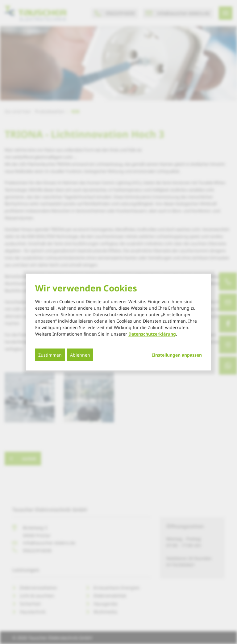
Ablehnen (80, 355)
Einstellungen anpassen (177, 355)
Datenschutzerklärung (152, 334)
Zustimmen (50, 355)
